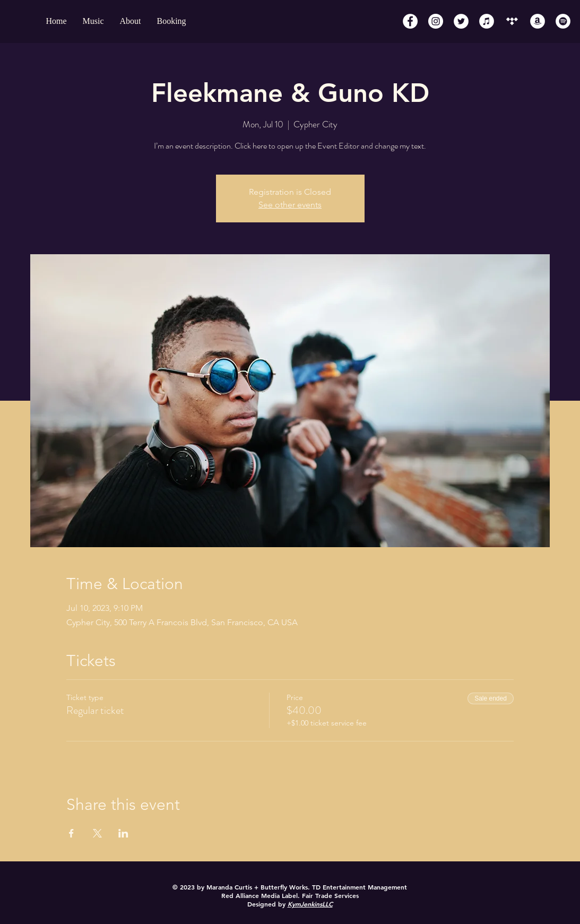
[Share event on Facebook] (71, 833)
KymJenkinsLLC (310, 904)
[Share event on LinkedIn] (123, 833)
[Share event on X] (97, 833)
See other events (290, 205)
